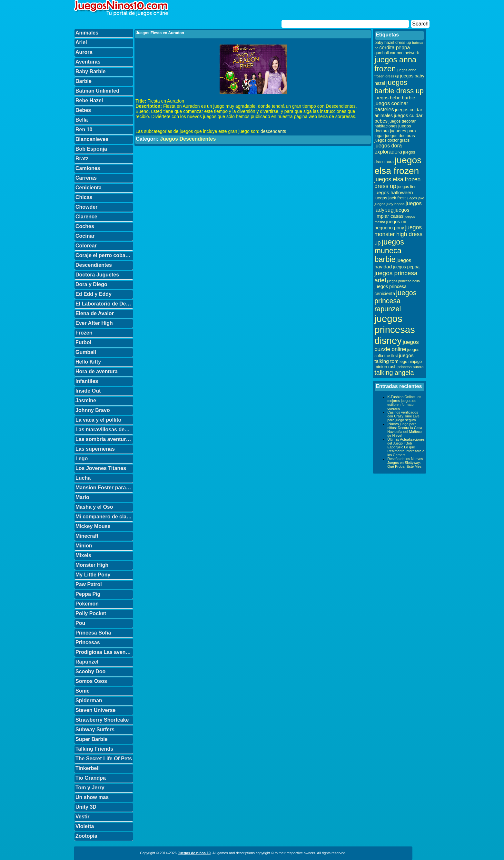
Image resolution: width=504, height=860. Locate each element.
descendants (273, 131)
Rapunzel (87, 662)
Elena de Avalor (95, 313)
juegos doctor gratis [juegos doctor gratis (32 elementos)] (392, 140)
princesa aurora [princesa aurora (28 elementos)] (411, 367)
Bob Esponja (91, 149)
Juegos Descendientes (188, 139)
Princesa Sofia (93, 633)
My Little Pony (93, 575)
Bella (82, 120)
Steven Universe (96, 710)
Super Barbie (92, 739)
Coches (85, 226)
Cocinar (85, 236)
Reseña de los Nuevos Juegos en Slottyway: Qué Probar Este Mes (405, 463)
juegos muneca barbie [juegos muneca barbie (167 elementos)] (389, 251)
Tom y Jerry (90, 788)
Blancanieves (92, 139)
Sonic (83, 691)
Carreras (86, 178)
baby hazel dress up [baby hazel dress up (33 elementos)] (393, 43)
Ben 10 (84, 130)
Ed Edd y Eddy (94, 294)
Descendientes (94, 265)
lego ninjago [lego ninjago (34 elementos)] (411, 361)
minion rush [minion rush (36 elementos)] (385, 367)
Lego (82, 459)
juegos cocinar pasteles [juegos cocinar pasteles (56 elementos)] (391, 106)
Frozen (84, 333)
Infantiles (87, 381)
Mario (82, 497)
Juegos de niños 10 (194, 853)
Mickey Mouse (93, 526)
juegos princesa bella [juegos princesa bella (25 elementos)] (403, 281)
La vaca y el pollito (98, 420)
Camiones (88, 168)
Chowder (86, 207)
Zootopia (86, 836)
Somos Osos (91, 681)
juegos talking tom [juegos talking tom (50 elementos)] (394, 358)
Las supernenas (95, 449)
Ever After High (94, 323)
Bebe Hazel (89, 100)
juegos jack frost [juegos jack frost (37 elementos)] (390, 198)
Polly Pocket (91, 613)
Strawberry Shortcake (102, 720)
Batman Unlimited (97, 91)
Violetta (85, 826)
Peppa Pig (88, 594)
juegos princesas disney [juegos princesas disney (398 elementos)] (395, 330)
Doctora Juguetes (97, 275)
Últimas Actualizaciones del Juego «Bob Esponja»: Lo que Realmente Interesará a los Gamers (406, 447)
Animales (87, 33)
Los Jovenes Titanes (101, 468)
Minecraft (87, 536)
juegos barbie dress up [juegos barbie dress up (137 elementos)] (399, 87)
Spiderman (89, 700)
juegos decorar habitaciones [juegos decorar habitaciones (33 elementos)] (395, 124)
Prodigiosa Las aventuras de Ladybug (104, 652)
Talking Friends (94, 749)
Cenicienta (89, 188)
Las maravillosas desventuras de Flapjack (104, 430)
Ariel (81, 42)
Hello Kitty (88, 362)
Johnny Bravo (93, 410)
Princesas (88, 642)
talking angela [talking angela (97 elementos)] (394, 373)
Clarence (86, 217)
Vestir (83, 817)
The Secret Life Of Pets (104, 759)
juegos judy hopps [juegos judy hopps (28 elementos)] (389, 204)
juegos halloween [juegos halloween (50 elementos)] (394, 192)
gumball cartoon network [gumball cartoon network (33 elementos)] (397, 53)
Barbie (84, 81)
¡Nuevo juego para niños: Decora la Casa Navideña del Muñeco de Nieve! (405, 430)
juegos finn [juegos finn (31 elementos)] (407, 187)
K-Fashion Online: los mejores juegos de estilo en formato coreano (404, 403)
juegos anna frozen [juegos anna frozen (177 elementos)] (395, 64)
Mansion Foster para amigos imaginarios (104, 488)
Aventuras (88, 62)
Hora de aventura (97, 371)
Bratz (82, 159)
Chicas (84, 197)
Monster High (92, 565)
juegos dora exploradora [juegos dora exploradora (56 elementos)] (388, 149)
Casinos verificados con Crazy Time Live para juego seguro (403, 416)
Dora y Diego (91, 284)
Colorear (86, 246)
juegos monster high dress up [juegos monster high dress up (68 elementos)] (398, 235)
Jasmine (86, 400)
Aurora (84, 52)
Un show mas (92, 797)
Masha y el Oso (94, 507)
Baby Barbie (90, 71)
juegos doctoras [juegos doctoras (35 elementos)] (400, 136)
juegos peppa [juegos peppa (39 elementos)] (406, 267)
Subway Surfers (95, 730)
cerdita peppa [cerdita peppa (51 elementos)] (395, 48)
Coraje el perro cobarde (104, 255)
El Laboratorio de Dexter (104, 304)
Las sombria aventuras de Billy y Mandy (104, 439)
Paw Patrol (89, 584)
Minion (84, 546)
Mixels (83, 555)
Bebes (83, 110)
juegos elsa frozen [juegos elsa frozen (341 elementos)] (398, 165)
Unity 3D (86, 807)
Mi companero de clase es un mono (104, 517)
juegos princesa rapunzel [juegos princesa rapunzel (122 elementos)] (395, 301)
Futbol (83, 342)
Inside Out (88, 391)
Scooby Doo (90, 671)
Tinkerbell (88, 768)
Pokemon (87, 604)
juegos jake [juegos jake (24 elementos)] (415, 198)
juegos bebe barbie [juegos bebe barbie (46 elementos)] (395, 98)
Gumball (86, 352)
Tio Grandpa (91, 778)
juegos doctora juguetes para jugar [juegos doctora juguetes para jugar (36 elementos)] (395, 131)
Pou (80, 623)
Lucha (83, 478)
